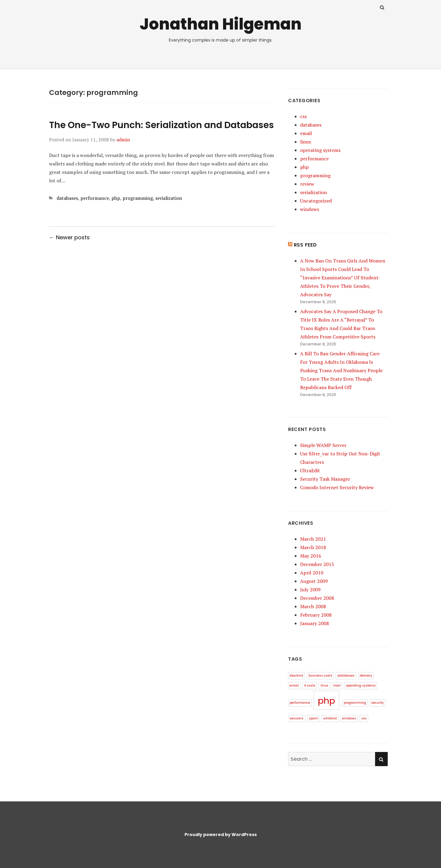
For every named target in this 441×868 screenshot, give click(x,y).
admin (123, 140)
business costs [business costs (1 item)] (320, 676)
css (303, 116)
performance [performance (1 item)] (300, 703)
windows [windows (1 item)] (349, 718)
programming (138, 198)
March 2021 (313, 539)
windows (310, 209)
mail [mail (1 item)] (337, 686)
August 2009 (314, 581)
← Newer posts (69, 237)
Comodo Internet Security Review (337, 487)
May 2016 (311, 556)
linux (306, 142)
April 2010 (312, 573)
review (307, 184)
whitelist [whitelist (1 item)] (330, 718)
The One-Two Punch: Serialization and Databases (161, 125)
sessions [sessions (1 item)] (297, 718)
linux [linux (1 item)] (324, 686)
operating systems (320, 150)
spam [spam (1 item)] (314, 718)
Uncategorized (316, 201)
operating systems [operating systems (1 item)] (361, 686)
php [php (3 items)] (326, 701)
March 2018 (313, 547)
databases (67, 198)
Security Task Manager (325, 479)
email (306, 133)
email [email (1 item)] (294, 686)
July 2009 (310, 590)
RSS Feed (305, 245)
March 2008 (313, 606)
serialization (169, 198)
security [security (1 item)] (377, 703)
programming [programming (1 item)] (355, 703)
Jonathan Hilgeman (221, 24)
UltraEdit (310, 470)
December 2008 (317, 598)
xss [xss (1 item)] (364, 718)
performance (95, 198)
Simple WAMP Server (323, 445)
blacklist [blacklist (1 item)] (296, 676)
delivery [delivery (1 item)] (366, 676)
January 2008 (315, 623)
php (116, 198)
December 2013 (317, 564)
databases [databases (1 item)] (346, 676)
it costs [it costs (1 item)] (310, 686)
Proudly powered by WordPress (221, 835)
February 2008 (316, 615)
